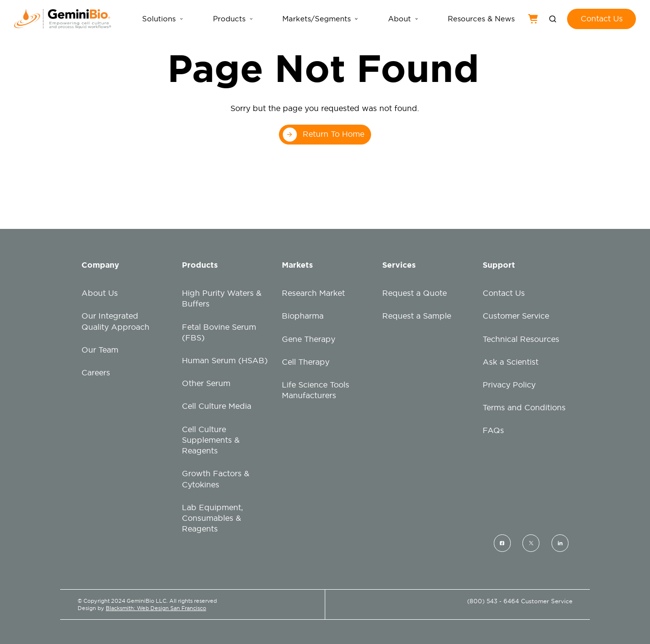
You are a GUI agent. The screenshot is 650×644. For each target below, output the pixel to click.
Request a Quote (414, 293)
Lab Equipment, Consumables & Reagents (212, 518)
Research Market (313, 293)
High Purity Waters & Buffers (222, 298)
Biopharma (303, 316)
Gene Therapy (309, 339)
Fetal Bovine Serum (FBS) (219, 332)
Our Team (100, 350)
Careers (96, 373)
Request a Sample (417, 316)
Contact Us (504, 293)
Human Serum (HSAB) (225, 361)
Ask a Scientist (511, 362)
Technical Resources (521, 339)
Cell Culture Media (217, 406)
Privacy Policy (509, 385)
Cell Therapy (306, 362)
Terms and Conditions (524, 408)
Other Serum (206, 383)
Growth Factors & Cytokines (216, 479)
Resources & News (481, 19)
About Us (100, 293)
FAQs (493, 430)
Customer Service (516, 316)
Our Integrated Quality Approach (115, 321)
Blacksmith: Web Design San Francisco (156, 608)
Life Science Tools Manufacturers (316, 390)
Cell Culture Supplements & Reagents (211, 440)
